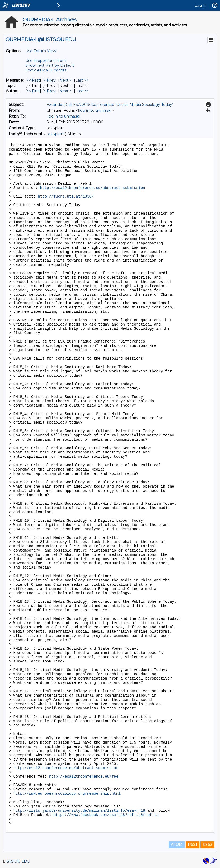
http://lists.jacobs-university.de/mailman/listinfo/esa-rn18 (79, 811)
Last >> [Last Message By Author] (82, 91)
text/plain (55, 134)
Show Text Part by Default (50, 65)
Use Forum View (41, 51)
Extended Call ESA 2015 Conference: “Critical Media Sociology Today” (110, 105)
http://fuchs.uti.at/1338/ (66, 196)
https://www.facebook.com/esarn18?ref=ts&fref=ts (106, 815)
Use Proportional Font (46, 61)
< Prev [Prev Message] (50, 80)
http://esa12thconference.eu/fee (84, 777)
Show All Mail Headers (46, 70)
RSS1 (192, 845)
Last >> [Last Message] (82, 80)
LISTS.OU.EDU (16, 861)
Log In (201, 5)
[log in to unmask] (95, 110)
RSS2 (207, 845)
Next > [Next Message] (65, 80)
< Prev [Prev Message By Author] (50, 91)
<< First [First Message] (33, 80)
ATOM (177, 845)
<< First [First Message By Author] (33, 91)
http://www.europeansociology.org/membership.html (67, 794)
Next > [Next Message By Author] (65, 91)
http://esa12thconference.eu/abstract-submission (93, 188)
